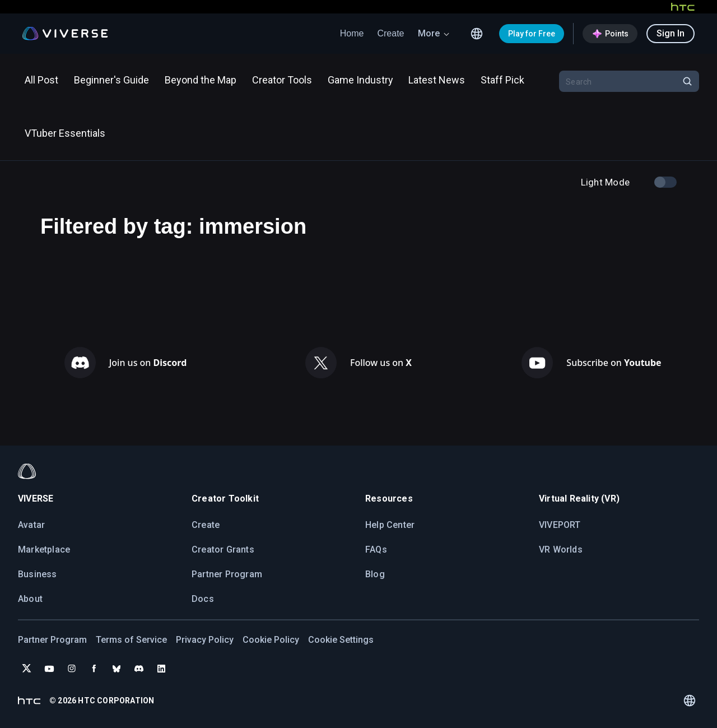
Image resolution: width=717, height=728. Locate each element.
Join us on (148, 363)
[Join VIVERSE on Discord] (139, 669)
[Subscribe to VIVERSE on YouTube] (49, 669)
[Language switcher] (477, 34)
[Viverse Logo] (65, 34)
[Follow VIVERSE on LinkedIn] (161, 669)
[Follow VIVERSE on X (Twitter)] (27, 669)
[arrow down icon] (446, 34)
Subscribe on (614, 363)
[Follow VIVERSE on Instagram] (72, 669)
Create (390, 33)
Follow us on (381, 363)
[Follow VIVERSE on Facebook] (94, 669)
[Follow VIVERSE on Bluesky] (117, 669)
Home (352, 33)
